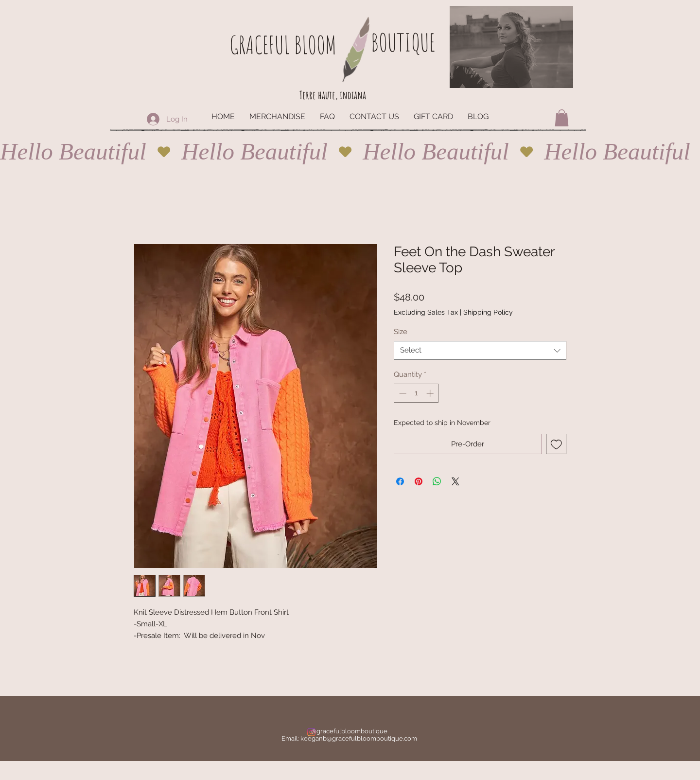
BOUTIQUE (403, 42)
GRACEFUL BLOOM (283, 44)
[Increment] (431, 393)
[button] (562, 118)
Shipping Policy (488, 312)
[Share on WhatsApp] (437, 481)
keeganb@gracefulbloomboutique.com (359, 738)
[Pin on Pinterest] (419, 481)
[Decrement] (402, 393)
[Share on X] (455, 481)
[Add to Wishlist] (556, 444)
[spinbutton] (416, 393)
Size (401, 332)
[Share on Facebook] (400, 481)
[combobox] (480, 350)
